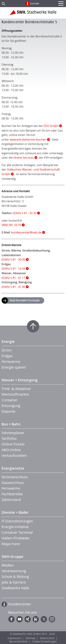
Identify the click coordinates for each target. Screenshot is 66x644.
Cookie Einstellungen (45, 641)
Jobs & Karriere (14, 582)
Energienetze (13, 468)
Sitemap (30, 638)
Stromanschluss (15, 477)
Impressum (14, 638)
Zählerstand (11, 500)
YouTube (20, 619)
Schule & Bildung (15, 577)
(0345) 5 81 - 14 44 (13, 269)
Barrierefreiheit (18, 641)
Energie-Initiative (15, 527)
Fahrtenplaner (13, 433)
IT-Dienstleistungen (17, 521)
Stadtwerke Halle (15, 588)
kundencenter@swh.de (26, 232)
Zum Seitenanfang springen (33, 326)
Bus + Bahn (11, 424)
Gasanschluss (13, 483)
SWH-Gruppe (12, 557)
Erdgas (7, 356)
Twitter (44, 619)
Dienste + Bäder (15, 512)
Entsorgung (11, 406)
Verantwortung (14, 571)
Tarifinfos (9, 438)
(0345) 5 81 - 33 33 (25, 213)
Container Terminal (17, 532)
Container (10, 400)
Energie (8, 341)
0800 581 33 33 (11, 225)
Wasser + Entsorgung (20, 380)
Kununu (36, 619)
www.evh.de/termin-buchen (28, 140)
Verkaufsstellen (14, 455)
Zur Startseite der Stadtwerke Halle (33, 14)
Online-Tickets (13, 444)
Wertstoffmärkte (15, 394)
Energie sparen (14, 367)
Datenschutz (47, 638)
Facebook (11, 619)
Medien (8, 565)
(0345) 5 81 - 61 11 (13, 278)
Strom (7, 350)
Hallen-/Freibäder (16, 538)
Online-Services (24, 158)
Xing (28, 619)
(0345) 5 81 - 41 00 (13, 287)
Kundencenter (20, 604)
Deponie (8, 411)
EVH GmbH (51, 126)
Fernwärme (11, 362)
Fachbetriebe (12, 494)
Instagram (52, 619)
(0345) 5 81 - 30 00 (13, 260)
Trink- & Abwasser (16, 389)
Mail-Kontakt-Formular (25, 300)
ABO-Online (11, 450)
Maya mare (11, 544)
